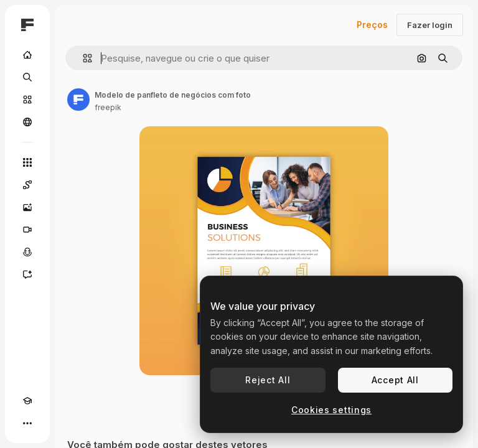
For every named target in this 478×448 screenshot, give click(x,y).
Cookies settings (331, 410)
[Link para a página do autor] (78, 100)
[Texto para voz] (27, 252)
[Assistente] (27, 274)
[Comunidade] (27, 122)
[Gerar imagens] (27, 207)
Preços (372, 25)
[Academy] (27, 401)
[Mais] (27, 423)
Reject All (268, 380)
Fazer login (430, 25)
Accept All (395, 380)
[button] (82, 58)
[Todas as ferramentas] (27, 162)
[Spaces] (27, 185)
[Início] (27, 55)
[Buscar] (27, 77)
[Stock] (27, 100)
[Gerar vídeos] (27, 230)
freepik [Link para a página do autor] (108, 107)
